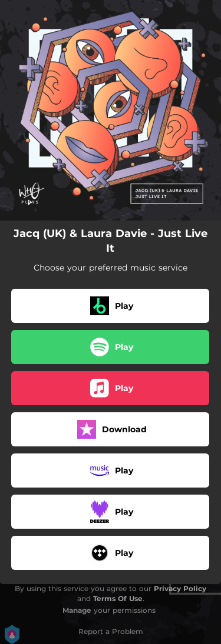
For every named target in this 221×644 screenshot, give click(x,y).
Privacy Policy (180, 588)
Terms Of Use (118, 598)
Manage (77, 610)
